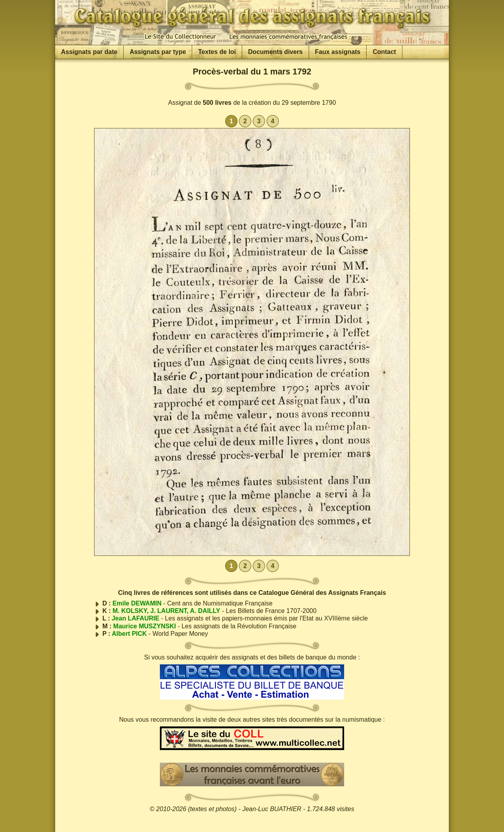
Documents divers (275, 52)
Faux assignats (338, 52)
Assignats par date (89, 52)
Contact (384, 52)
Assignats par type (158, 52)
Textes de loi (217, 52)
